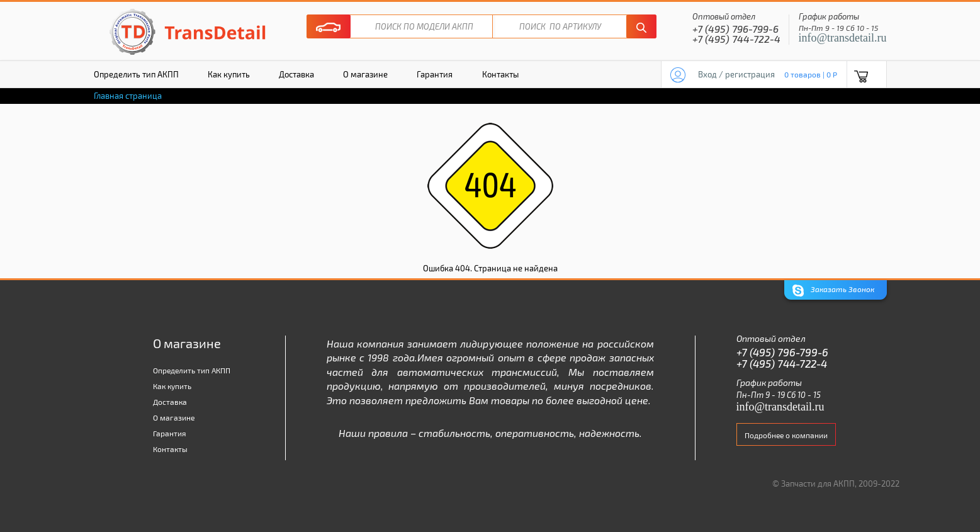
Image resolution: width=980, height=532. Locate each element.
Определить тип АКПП (136, 74)
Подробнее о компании (786, 435)
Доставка (296, 74)
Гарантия (435, 74)
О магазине (365, 74)
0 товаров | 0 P (811, 74)
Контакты (500, 74)
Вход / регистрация (736, 74)
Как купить (229, 74)
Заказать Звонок (833, 291)
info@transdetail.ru (843, 38)
